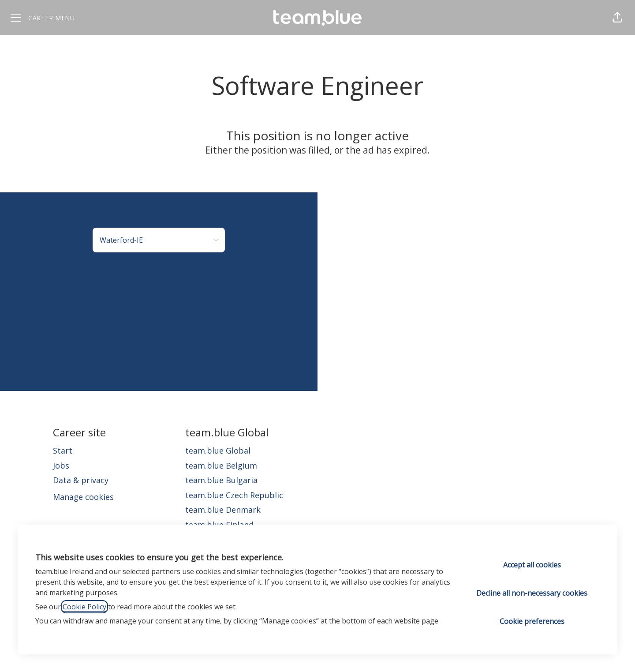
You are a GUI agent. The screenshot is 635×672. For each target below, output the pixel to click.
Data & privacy (81, 480)
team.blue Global (218, 451)
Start (63, 451)
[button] (617, 18)
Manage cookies (83, 497)
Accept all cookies (532, 565)
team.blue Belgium (221, 466)
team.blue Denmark (223, 510)
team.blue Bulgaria (221, 480)
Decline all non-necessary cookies (532, 593)
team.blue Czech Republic (234, 495)
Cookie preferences (532, 621)
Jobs (61, 466)
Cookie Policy (84, 607)
